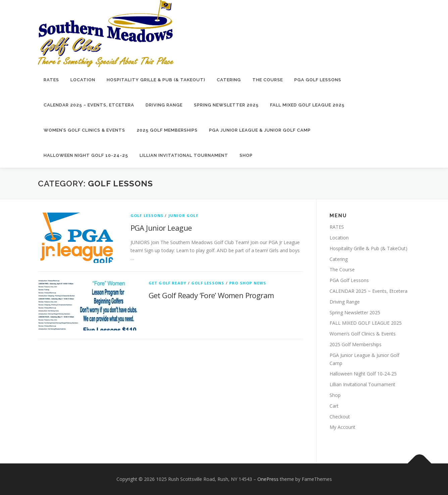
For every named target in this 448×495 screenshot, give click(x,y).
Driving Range (164, 105)
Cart (334, 406)
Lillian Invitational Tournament (184, 155)
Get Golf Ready (168, 283)
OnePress (268, 479)
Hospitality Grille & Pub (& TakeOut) (156, 80)
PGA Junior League (161, 228)
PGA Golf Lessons (318, 80)
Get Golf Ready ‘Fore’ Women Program (211, 295)
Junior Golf (183, 215)
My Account (342, 427)
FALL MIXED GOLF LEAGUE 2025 (307, 105)
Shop (246, 155)
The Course (268, 80)
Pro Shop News (248, 283)
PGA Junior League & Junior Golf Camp (260, 130)
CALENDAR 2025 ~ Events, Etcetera (89, 105)
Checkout (340, 417)
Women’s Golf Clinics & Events (84, 130)
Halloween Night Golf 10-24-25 (86, 155)
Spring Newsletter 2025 (226, 105)
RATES (51, 80)
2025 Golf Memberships (167, 130)
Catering (229, 80)
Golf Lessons (147, 215)
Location (83, 80)
